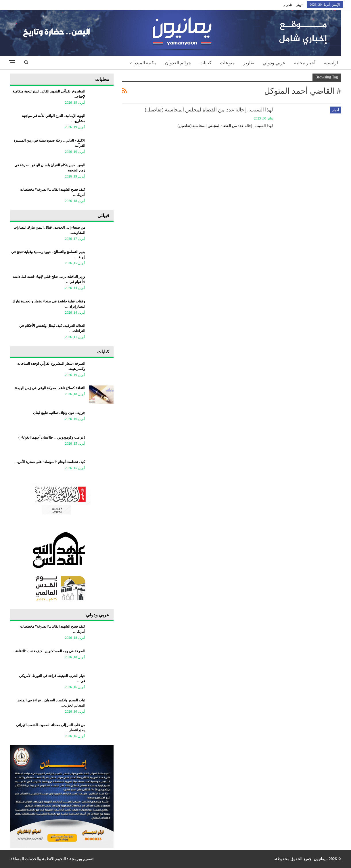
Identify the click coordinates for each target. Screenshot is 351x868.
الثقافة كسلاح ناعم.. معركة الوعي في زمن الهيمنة (50, 388)
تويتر (299, 5)
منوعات (227, 63)
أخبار (335, 110)
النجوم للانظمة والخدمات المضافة (38, 859)
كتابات (206, 63)
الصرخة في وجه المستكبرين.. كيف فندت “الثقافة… (48, 651)
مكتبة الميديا (145, 63)
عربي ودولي (274, 63)
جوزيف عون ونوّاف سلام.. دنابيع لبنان (59, 413)
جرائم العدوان (178, 63)
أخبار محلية (305, 63)
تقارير (249, 63)
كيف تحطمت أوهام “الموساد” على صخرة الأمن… (50, 462)
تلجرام (288, 5)
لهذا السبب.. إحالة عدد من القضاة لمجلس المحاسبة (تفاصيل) (209, 110)
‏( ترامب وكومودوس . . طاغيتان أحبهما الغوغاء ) (52, 437)
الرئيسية (332, 63)
